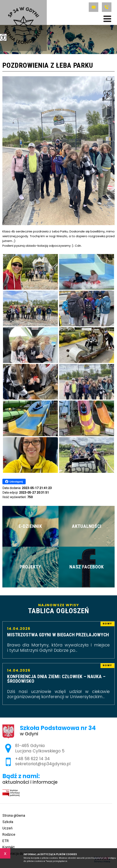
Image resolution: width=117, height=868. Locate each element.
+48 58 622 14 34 (107, 7)
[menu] (107, 19)
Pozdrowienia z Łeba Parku (48, 66)
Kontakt (8, 847)
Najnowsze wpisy (58, 609)
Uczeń (7, 828)
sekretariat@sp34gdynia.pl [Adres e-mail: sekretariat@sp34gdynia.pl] (43, 764)
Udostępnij (14, 482)
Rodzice (9, 834)
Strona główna (14, 815)
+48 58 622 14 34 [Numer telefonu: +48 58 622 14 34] (32, 759)
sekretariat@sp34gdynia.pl (94, 7)
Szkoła (8, 822)
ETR (6, 841)
